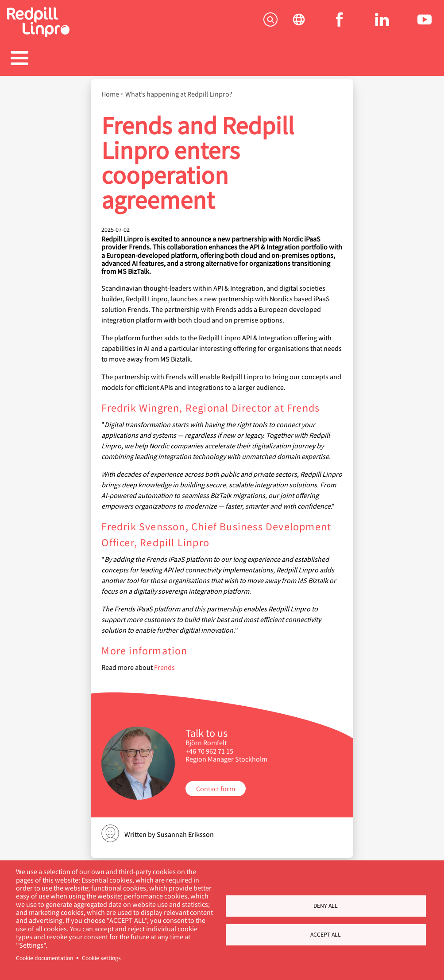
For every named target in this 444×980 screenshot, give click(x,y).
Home (110, 89)
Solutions (38, 59)
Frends (164, 663)
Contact (406, 59)
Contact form (216, 784)
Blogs (283, 59)
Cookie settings (101, 958)
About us (345, 59)
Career (222, 59)
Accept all (326, 934)
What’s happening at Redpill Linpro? (179, 89)
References (161, 59)
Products (99, 59)
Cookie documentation (44, 958)
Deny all (326, 906)
